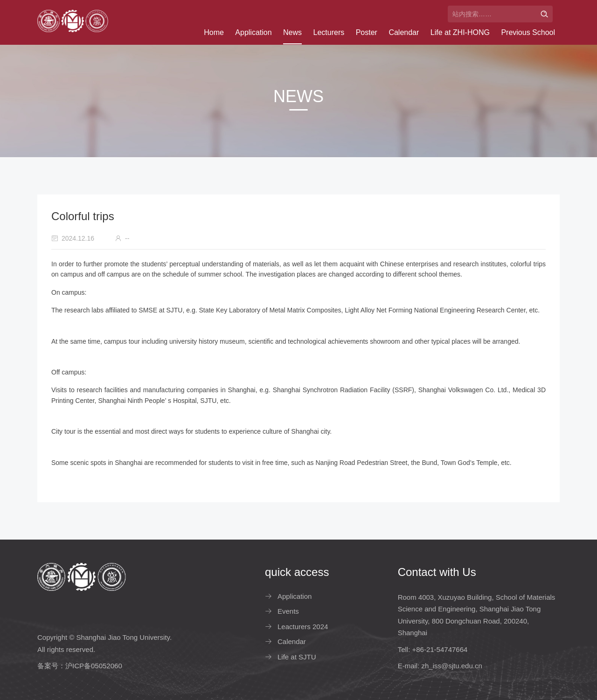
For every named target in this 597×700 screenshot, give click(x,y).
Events (288, 611)
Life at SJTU (297, 657)
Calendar (404, 32)
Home (214, 32)
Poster (367, 32)
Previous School (528, 32)
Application (253, 32)
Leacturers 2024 (303, 627)
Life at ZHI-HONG (460, 32)
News (292, 32)
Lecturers (329, 32)
